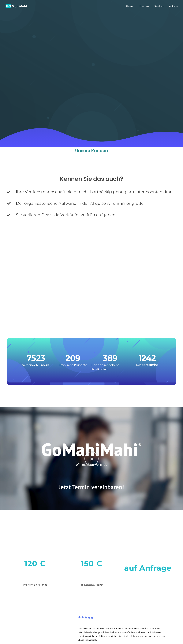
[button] (91, 459)
